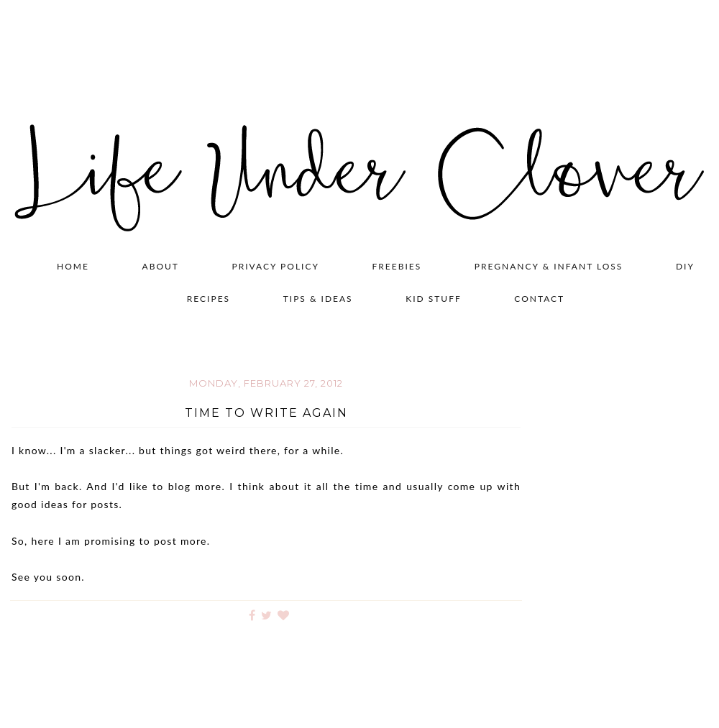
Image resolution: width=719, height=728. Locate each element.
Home (73, 266)
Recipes (209, 299)
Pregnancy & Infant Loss (549, 266)
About (161, 266)
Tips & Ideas (318, 299)
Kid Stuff (434, 299)
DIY (685, 266)
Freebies (397, 266)
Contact (539, 299)
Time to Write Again (266, 413)
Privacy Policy (276, 266)
